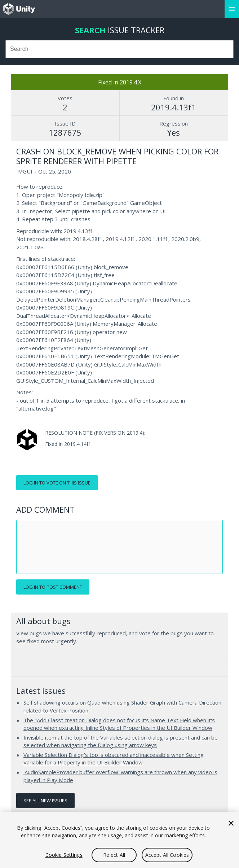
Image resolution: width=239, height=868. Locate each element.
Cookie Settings (64, 855)
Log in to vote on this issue (57, 483)
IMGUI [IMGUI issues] (24, 171)
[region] (119, 840)
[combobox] (119, 49)
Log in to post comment (53, 587)
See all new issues (45, 801)
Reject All (114, 855)
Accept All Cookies (167, 855)
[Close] (231, 823)
